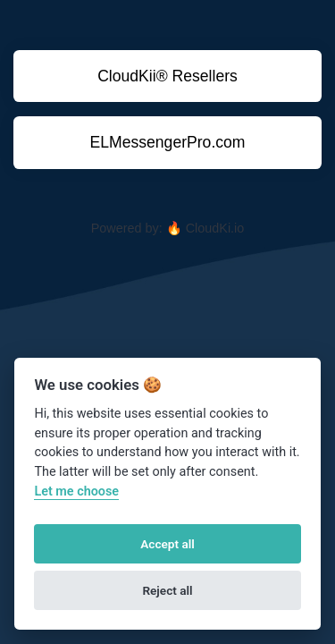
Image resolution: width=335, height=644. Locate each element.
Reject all (167, 590)
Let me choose (76, 491)
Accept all (167, 544)
